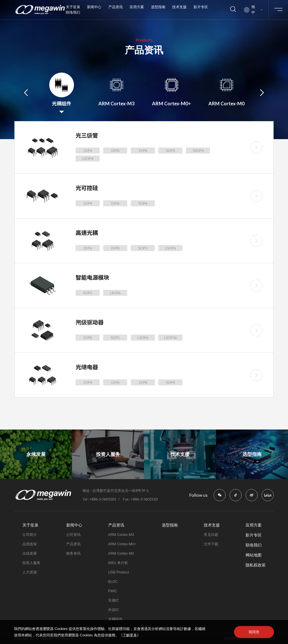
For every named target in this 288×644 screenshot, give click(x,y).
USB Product (119, 572)
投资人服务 (31, 563)
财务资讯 (73, 553)
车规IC (114, 600)
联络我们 (73, 12)
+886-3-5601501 (103, 499)
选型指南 (158, 7)
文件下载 (211, 544)
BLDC (113, 582)
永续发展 (30, 553)
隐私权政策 (256, 565)
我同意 (254, 632)
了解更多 (130, 635)
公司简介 (30, 535)
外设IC (114, 610)
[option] (61, 92)
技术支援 (179, 7)
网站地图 (254, 555)
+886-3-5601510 (144, 499)
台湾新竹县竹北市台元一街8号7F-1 (120, 491)
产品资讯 (116, 7)
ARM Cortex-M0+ (122, 544)
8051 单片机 (118, 563)
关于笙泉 (73, 7)
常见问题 (211, 535)
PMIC (113, 591)
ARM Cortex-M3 (121, 535)
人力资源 (30, 572)
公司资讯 (73, 535)
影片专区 (201, 7)
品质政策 (30, 544)
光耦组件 (115, 619)
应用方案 (137, 7)
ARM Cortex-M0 (121, 553)
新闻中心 (94, 7)
